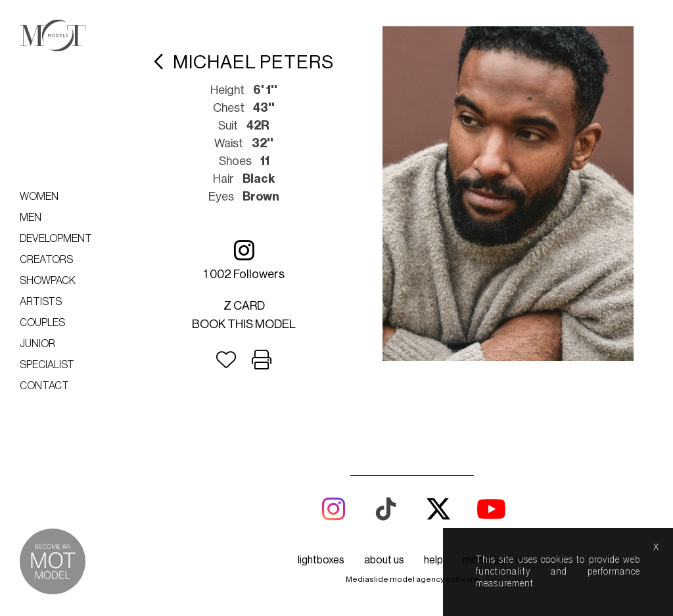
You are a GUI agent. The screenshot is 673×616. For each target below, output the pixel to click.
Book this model (244, 324)
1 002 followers (244, 259)
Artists (41, 302)
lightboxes (321, 560)
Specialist (47, 365)
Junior (37, 344)
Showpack (48, 281)
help (433, 560)
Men (31, 218)
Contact (44, 386)
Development (56, 239)
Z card (244, 306)
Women (39, 197)
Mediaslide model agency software (412, 579)
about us (384, 560)
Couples (42, 323)
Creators (46, 260)
